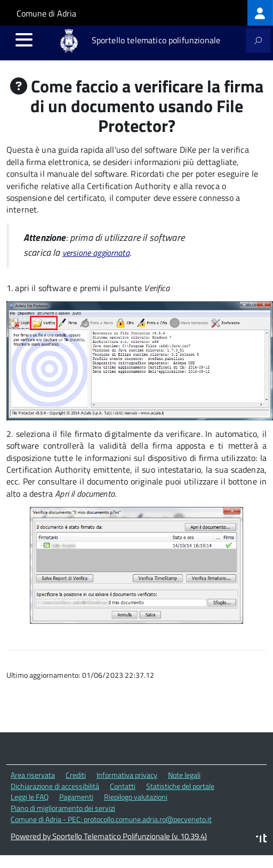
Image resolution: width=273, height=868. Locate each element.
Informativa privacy (127, 775)
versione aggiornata (96, 253)
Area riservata (33, 775)
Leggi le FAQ (30, 797)
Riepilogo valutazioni (136, 797)
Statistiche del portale (180, 786)
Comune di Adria (46, 13)
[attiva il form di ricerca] (258, 41)
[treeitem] (260, 13)
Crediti (76, 775)
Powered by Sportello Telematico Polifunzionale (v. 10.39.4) (109, 836)
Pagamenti (76, 797)
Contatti (123, 786)
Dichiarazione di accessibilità (55, 786)
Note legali (184, 775)
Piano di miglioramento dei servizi (63, 808)
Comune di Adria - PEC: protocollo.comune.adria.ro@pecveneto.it (111, 819)
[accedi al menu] (24, 40)
